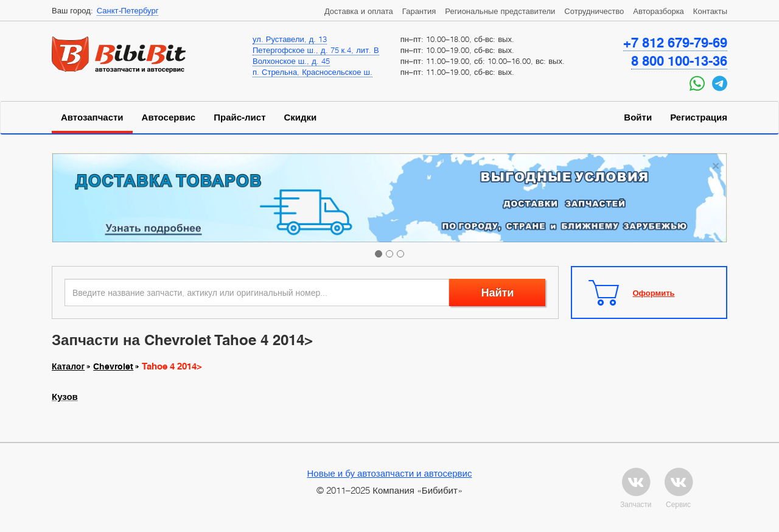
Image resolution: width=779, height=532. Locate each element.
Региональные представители (500, 11)
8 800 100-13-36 (679, 61)
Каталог (68, 366)
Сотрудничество (594, 11)
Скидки (301, 117)
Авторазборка (658, 11)
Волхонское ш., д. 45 (291, 61)
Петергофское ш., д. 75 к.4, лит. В (316, 50)
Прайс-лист (239, 117)
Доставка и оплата (359, 11)
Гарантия (419, 11)
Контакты (710, 11)
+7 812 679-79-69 (675, 43)
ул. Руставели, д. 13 (290, 39)
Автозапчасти (92, 117)
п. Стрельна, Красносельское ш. (313, 72)
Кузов (65, 397)
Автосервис (169, 117)
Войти (638, 117)
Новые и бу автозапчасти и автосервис (390, 473)
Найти (497, 292)
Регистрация (699, 117)
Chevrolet (113, 366)
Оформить (654, 293)
